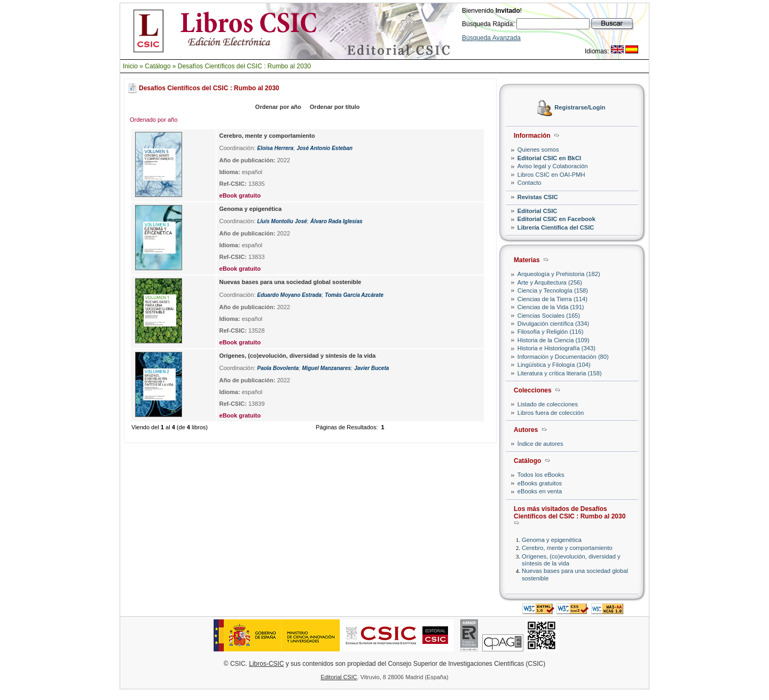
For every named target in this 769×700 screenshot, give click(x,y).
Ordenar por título (335, 107)
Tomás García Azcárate (354, 295)
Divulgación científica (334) (553, 324)
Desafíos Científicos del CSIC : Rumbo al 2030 (244, 66)
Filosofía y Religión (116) (551, 332)
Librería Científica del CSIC (556, 227)
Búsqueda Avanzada (491, 38)
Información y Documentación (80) (563, 357)
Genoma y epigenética (552, 540)
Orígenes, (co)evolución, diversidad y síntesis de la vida (298, 356)
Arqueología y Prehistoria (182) (559, 274)
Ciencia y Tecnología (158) (553, 290)
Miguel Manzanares (326, 368)
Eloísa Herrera (275, 148)
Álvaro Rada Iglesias (336, 221)
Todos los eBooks (541, 475)
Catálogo (158, 66)
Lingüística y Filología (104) (554, 365)
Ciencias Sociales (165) (549, 316)
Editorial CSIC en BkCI (549, 158)
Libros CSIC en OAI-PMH (551, 175)
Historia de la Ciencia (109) (554, 340)
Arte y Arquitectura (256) (550, 282)
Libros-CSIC (266, 664)
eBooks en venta (540, 491)
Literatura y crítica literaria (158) (560, 373)
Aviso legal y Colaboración (553, 166)
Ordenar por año (278, 107)
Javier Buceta (371, 368)
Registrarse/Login (580, 108)
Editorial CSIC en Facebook (556, 219)
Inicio (130, 66)
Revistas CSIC (538, 197)
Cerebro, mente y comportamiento (567, 548)
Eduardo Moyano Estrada (289, 295)
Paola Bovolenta (278, 368)
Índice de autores (540, 444)
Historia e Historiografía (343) (556, 348)
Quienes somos (538, 150)
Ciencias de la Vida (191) (551, 307)
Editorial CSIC (537, 211)
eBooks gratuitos (540, 483)
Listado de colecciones (548, 404)
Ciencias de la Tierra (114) (552, 299)
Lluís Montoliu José (282, 221)
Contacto (529, 183)
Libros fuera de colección (551, 413)
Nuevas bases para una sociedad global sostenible (291, 282)
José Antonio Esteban (324, 148)
